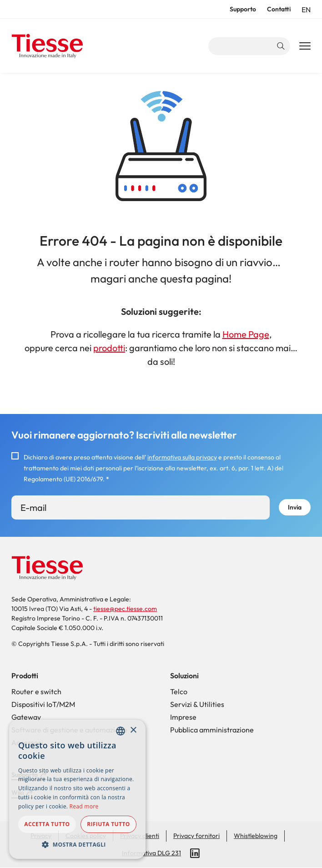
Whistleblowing (256, 836)
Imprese (183, 717)
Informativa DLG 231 (151, 853)
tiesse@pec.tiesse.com (125, 609)
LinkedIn (195, 853)
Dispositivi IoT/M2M (43, 704)
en (306, 10)
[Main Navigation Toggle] (305, 46)
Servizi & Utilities (197, 704)
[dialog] (77, 789)
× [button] (133, 730)
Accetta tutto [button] (47, 824)
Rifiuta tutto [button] (108, 824)
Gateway (26, 717)
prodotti (109, 348)
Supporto (243, 9)
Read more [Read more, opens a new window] (84, 806)
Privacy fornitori (196, 836)
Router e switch (36, 691)
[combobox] (121, 731)
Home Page (246, 334)
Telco (179, 691)
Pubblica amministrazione (212, 730)
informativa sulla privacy (182, 457)
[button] (77, 844)
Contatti (279, 9)
